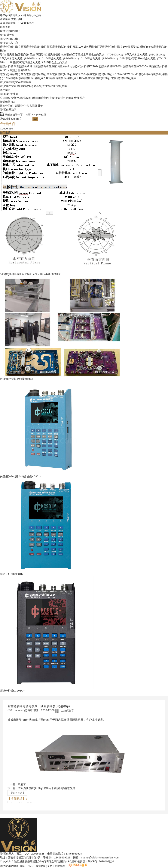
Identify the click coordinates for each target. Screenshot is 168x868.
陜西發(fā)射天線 (25, 55)
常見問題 (32, 106)
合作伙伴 (41, 115)
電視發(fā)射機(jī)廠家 (124, 78)
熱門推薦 (5, 132)
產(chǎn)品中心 (9, 43)
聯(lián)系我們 (40, 98)
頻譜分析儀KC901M (111, 66)
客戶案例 (5, 90)
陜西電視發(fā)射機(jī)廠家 (62, 74)
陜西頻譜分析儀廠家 (45, 66)
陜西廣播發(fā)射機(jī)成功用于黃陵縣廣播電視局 (46, 788)
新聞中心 (20, 106)
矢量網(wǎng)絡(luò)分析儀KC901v (78, 66)
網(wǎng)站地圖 (9, 866)
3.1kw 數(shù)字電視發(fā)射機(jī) (23, 78)
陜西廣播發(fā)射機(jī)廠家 (62, 47)
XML (31, 866)
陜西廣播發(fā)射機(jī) (34, 47)
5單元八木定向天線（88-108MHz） (146, 55)
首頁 (28, 115)
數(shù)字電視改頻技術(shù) (17, 86)
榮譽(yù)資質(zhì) (21, 98)
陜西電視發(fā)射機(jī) (34, 74)
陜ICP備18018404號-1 (101, 861)
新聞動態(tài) (8, 102)
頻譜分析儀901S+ (20, 70)
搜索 (35, 119)
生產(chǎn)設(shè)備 (61, 98)
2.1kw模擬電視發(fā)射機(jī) (60, 78)
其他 (40, 106)
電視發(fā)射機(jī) (10, 39)
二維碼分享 (67, 711)
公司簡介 (5, 98)
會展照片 (79, 98)
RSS (23, 866)
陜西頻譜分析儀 (23, 66)
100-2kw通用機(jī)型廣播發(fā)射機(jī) (100, 47)
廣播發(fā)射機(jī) (10, 31)
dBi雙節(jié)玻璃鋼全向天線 (25, 62)
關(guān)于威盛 (9, 94)
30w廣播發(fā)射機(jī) (135, 47)
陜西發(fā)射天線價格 (48, 55)
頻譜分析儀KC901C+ (136, 66)
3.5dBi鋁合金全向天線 (54, 62)
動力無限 (60, 866)
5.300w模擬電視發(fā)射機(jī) (95, 74)
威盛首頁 (5, 27)
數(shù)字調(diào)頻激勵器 (16, 82)
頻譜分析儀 (7, 66)
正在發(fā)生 (7, 106)
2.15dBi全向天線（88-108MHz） (61, 58)
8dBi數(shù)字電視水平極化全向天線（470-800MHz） (93, 55)
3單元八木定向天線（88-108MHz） (21, 58)
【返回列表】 (17, 793)
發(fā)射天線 (7, 35)
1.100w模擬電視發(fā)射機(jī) (93, 78)
